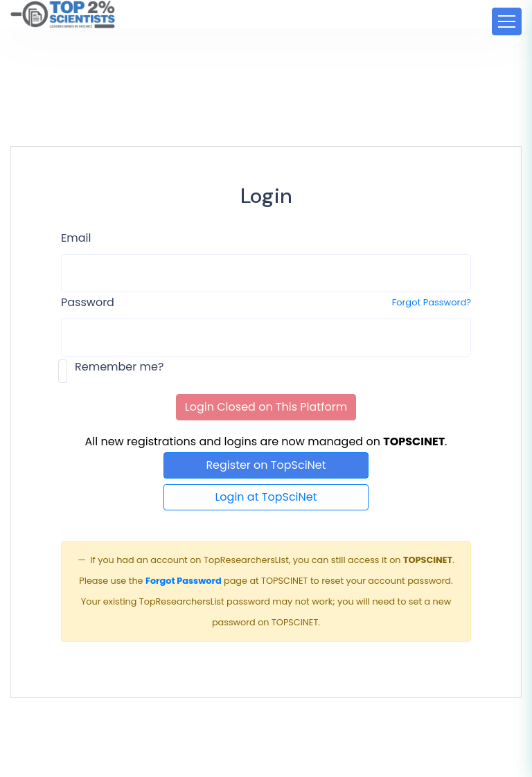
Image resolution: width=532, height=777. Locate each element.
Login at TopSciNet (266, 497)
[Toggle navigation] (507, 21)
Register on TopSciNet (266, 465)
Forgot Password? (432, 302)
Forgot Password (184, 581)
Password (88, 302)
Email (76, 238)
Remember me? (119, 367)
